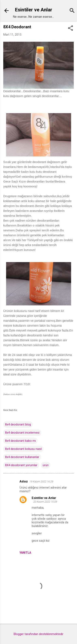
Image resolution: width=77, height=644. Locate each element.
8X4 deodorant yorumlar (21, 465)
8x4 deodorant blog (18, 424)
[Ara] (72, 11)
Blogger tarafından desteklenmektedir (38, 634)
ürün (46, 465)
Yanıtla (25, 553)
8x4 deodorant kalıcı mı (20, 441)
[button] (70, 28)
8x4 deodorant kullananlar (22, 457)
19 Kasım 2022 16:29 (41, 482)
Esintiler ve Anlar (34, 10)
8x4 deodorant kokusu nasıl (23, 449)
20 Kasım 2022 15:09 (45, 502)
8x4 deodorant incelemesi (22, 433)
